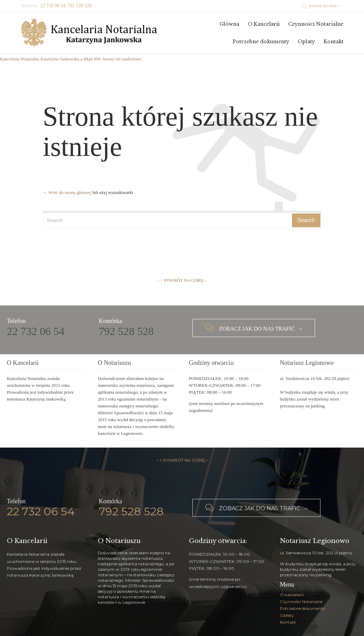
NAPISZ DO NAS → (321, 6)
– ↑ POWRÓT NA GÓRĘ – (182, 280)
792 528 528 (126, 331)
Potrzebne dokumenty (303, 608)
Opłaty (287, 615)
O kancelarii (292, 595)
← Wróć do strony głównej (67, 192)
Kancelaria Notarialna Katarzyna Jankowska (40, 59)
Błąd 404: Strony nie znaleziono (113, 59)
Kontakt (288, 622)
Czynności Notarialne (301, 602)
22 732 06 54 (36, 331)
